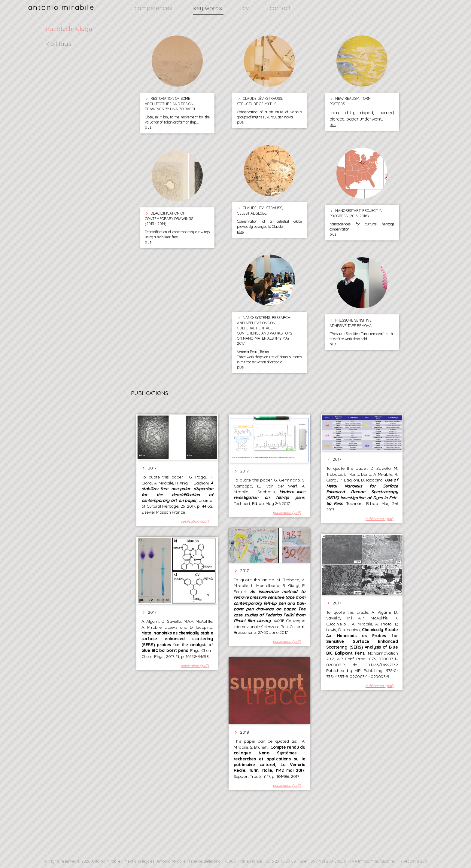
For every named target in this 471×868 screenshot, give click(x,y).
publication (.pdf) (195, 521)
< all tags (59, 44)
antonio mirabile (61, 7)
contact (280, 8)
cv (246, 8)
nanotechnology (69, 29)
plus (148, 127)
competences (154, 8)
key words (208, 8)
